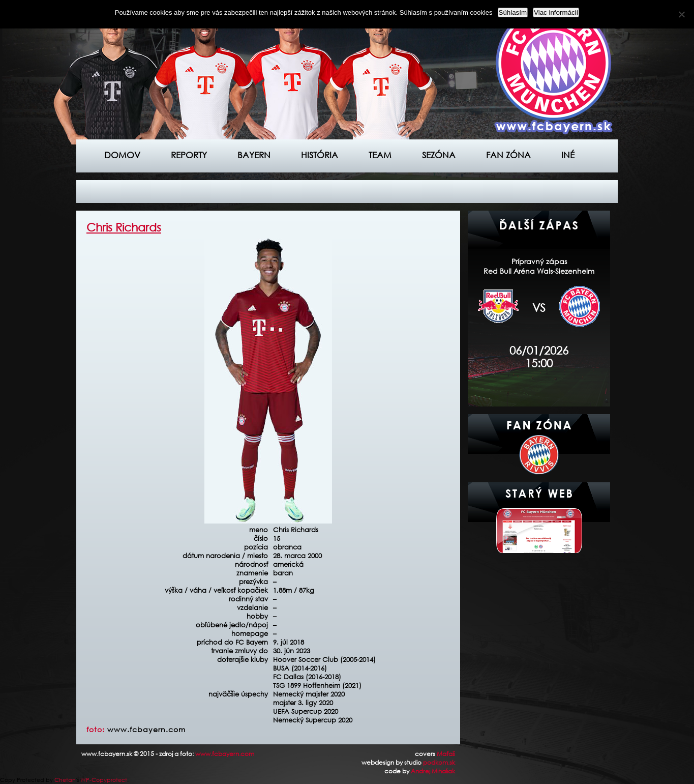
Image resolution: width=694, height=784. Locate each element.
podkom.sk (439, 762)
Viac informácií (556, 12)
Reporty (189, 155)
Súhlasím (513, 12)
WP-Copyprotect (104, 780)
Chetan (65, 780)
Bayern (254, 155)
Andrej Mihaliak (433, 771)
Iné (568, 155)
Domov (122, 155)
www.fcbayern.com (146, 729)
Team (380, 155)
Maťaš (446, 754)
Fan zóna (508, 155)
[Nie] (681, 14)
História (320, 155)
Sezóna (439, 155)
